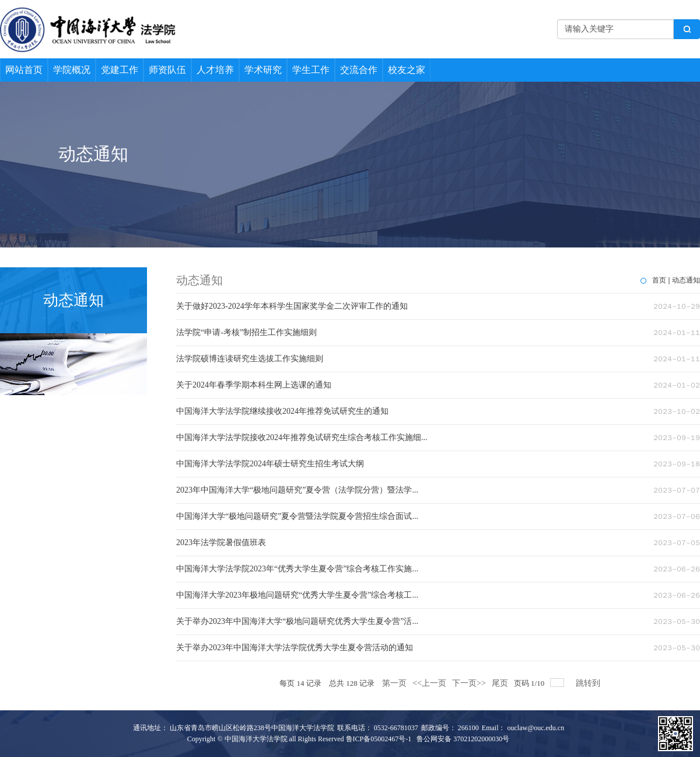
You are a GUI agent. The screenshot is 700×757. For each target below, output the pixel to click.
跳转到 (589, 683)
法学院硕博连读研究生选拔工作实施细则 (250, 359)
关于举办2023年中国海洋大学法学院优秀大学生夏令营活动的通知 (295, 648)
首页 (659, 280)
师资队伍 (167, 70)
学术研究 (263, 70)
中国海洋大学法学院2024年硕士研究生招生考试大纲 (270, 464)
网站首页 (24, 70)
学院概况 (72, 70)
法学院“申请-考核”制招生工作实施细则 (246, 332)
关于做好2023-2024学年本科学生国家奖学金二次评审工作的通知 (292, 306)
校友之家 (407, 70)
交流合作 (359, 70)
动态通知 (686, 280)
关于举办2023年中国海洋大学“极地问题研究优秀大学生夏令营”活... (297, 621)
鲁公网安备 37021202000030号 (463, 739)
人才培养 (215, 70)
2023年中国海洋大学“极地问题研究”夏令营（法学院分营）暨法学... (297, 490)
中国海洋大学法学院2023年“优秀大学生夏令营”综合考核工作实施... (297, 569)
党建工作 (120, 70)
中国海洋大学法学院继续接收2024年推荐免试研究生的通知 (282, 411)
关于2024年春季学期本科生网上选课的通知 (254, 385)
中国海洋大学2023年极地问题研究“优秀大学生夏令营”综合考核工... (297, 595)
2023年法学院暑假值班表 (221, 543)
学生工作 (311, 70)
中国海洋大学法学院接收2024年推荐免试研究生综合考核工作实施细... (302, 437)
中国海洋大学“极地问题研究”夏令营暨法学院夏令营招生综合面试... (297, 516)
